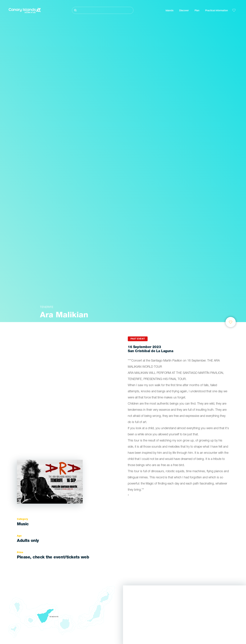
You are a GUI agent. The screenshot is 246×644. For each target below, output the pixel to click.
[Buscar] (103, 10)
